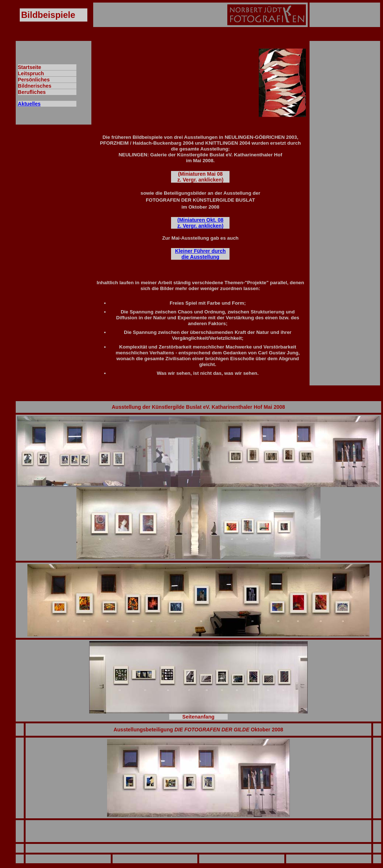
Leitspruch (31, 73)
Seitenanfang (198, 717)
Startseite (30, 67)
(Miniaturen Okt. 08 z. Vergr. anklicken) (200, 223)
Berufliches (32, 92)
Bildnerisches (35, 86)
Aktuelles (29, 104)
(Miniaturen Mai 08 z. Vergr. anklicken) (200, 177)
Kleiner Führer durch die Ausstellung (200, 254)
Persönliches (34, 80)
